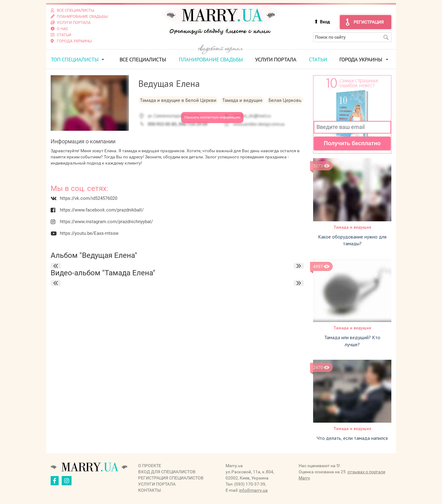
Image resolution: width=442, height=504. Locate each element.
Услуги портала (276, 59)
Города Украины (361, 59)
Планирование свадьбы (211, 59)
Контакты (149, 490)
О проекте (150, 466)
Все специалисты (143, 59)
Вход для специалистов (167, 472)
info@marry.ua (253, 490)
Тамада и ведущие (352, 227)
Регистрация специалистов (171, 478)
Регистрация (369, 22)
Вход (325, 22)
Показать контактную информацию (212, 117)
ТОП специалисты (75, 59)
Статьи (318, 59)
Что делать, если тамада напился (352, 438)
